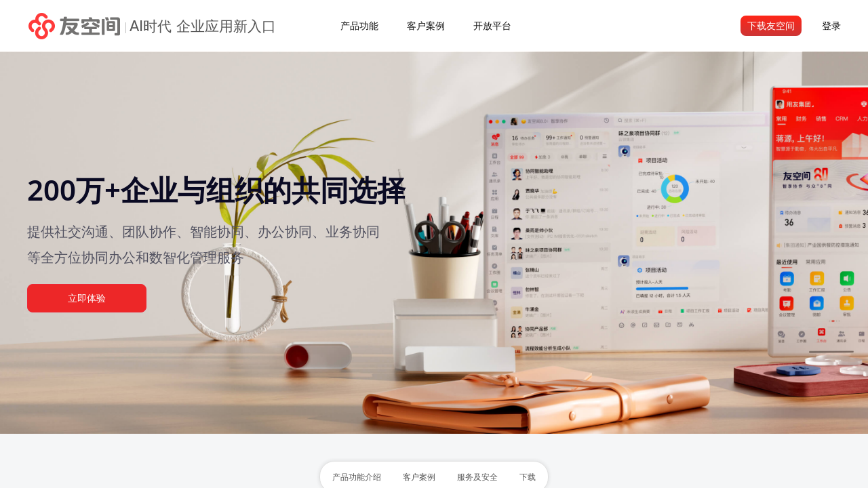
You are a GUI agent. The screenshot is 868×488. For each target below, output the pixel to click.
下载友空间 (771, 25)
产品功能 (359, 25)
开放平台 (492, 25)
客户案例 (426, 25)
